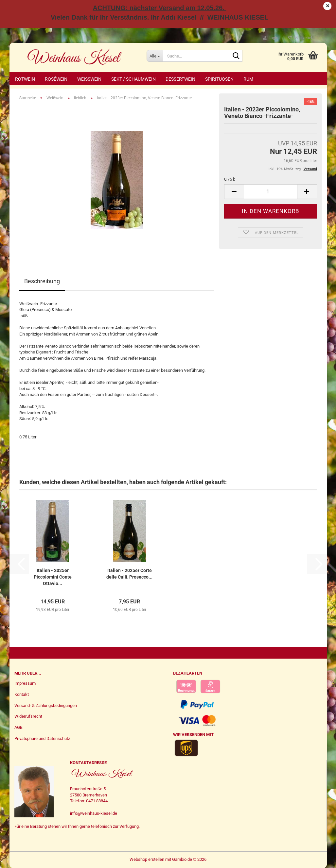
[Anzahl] (270, 192)
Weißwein (89, 79)
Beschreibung (42, 281)
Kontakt (22, 694)
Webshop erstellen (147, 859)
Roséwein (56, 79)
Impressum (25, 683)
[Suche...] (155, 56)
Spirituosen (219, 79)
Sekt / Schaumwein (133, 79)
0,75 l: (230, 179)
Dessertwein (180, 79)
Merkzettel (300, 38)
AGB (18, 727)
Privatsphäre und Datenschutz (42, 738)
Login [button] (271, 38)
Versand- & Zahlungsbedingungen (46, 705)
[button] (234, 192)
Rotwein (25, 79)
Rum (248, 79)
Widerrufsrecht (28, 716)
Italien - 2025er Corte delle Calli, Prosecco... (129, 574)
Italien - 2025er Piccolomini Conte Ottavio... (53, 577)
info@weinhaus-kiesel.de (94, 813)
